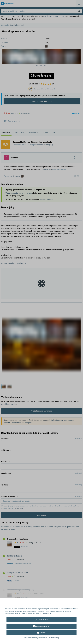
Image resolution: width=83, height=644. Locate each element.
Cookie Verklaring (45, 613)
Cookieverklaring (53, 638)
